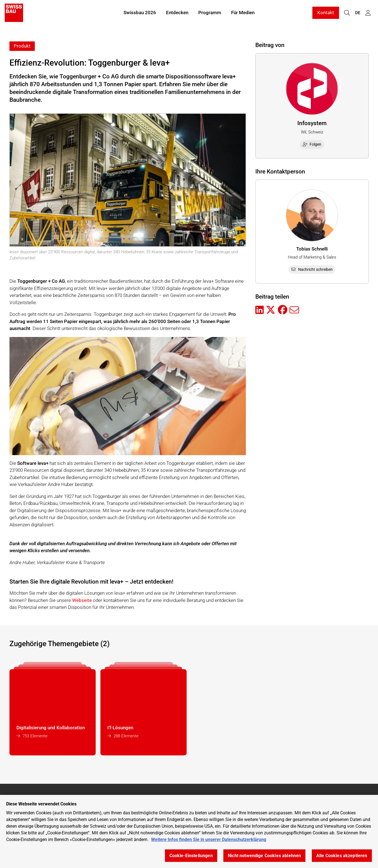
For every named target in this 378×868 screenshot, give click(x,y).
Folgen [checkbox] (312, 144)
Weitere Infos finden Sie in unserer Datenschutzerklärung (209, 840)
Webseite (82, 600)
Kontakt (326, 13)
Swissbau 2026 (140, 13)
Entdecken (177, 13)
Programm (210, 13)
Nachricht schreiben (312, 269)
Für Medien (243, 13)
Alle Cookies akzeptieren (342, 856)
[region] (189, 831)
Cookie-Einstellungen (191, 856)
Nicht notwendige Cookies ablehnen (264, 856)
